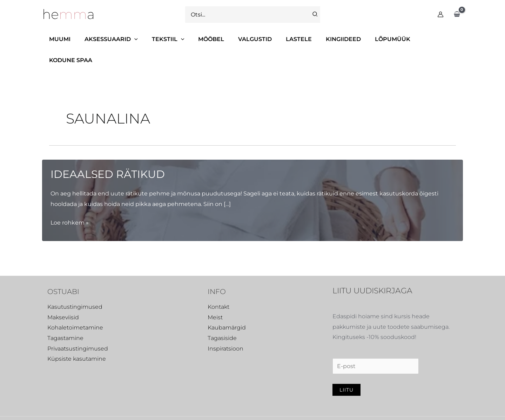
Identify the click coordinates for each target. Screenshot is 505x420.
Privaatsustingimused (78, 328)
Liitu (346, 369)
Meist (215, 296)
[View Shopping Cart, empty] (457, 14)
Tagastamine (65, 317)
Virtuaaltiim (174, 407)
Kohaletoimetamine (75, 306)
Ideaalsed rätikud (108, 153)
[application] (137, 39)
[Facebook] (362, 408)
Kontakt (218, 286)
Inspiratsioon (225, 328)
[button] (114, 39)
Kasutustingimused (75, 286)
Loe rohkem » (70, 202)
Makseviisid (63, 296)
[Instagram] (380, 408)
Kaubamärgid (227, 306)
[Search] (315, 15)
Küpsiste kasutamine (77, 338)
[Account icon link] (440, 14)
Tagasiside (222, 317)
